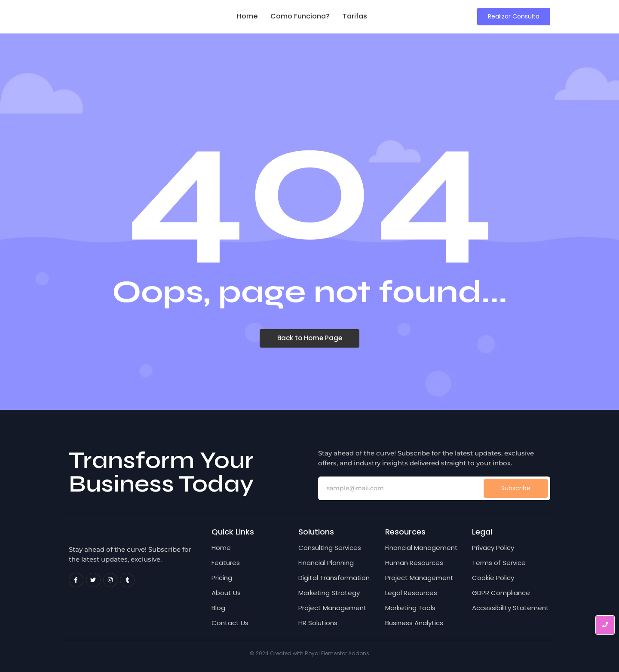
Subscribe (516, 488)
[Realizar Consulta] (514, 17)
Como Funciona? (300, 16)
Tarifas (355, 16)
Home (247, 16)
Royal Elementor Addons (337, 653)
